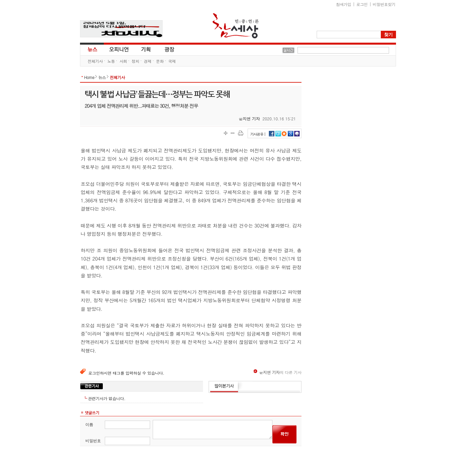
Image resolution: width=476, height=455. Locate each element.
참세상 (236, 26)
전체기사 (95, 61)
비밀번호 (93, 441)
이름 (89, 424)
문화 (160, 61)
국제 (172, 61)
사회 (123, 61)
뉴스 (92, 49)
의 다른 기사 (278, 372)
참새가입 (344, 4)
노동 (111, 61)
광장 (165, 49)
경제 (148, 61)
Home (89, 77)
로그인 (362, 4)
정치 (135, 61)
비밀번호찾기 (384, 4)
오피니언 (119, 49)
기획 (146, 49)
